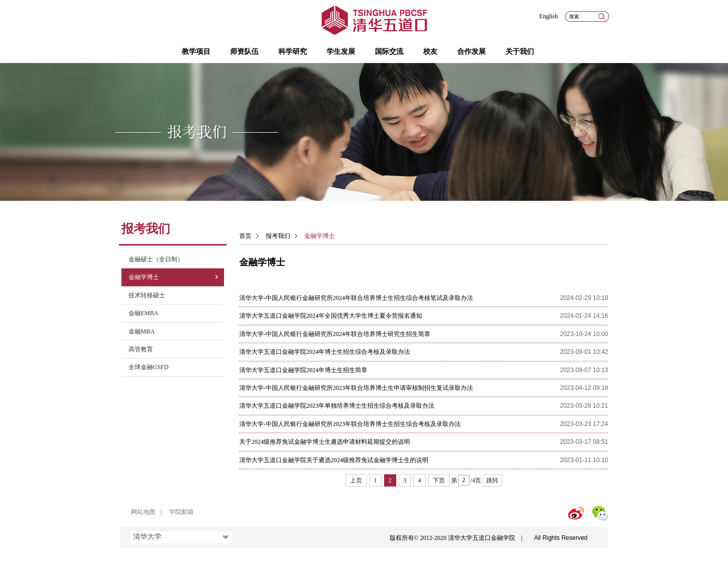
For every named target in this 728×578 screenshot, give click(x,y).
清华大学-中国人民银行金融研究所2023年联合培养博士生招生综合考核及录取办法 (350, 424)
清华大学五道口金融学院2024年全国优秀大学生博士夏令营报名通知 (331, 316)
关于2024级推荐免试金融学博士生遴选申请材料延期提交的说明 (325, 442)
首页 (245, 236)
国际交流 (389, 52)
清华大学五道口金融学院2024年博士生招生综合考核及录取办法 (325, 352)
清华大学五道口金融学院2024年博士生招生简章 (303, 370)
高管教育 (141, 349)
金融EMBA (144, 313)
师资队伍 (244, 52)
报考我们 (278, 236)
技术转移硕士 (147, 295)
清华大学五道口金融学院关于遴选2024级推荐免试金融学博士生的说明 (334, 460)
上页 (356, 480)
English (548, 16)
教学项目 (196, 52)
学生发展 (341, 52)
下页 (439, 480)
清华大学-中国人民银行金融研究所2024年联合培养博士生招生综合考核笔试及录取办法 (356, 298)
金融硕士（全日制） (156, 259)
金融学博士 (144, 277)
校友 (430, 52)
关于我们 (520, 52)
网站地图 (143, 512)
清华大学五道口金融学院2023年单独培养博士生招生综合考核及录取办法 (337, 406)
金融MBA (141, 331)
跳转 (492, 480)
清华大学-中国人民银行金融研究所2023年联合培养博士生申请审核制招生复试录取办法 (356, 388)
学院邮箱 (181, 512)
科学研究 (293, 52)
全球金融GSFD (149, 367)
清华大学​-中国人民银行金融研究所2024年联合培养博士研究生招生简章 (335, 334)
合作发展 (471, 52)
